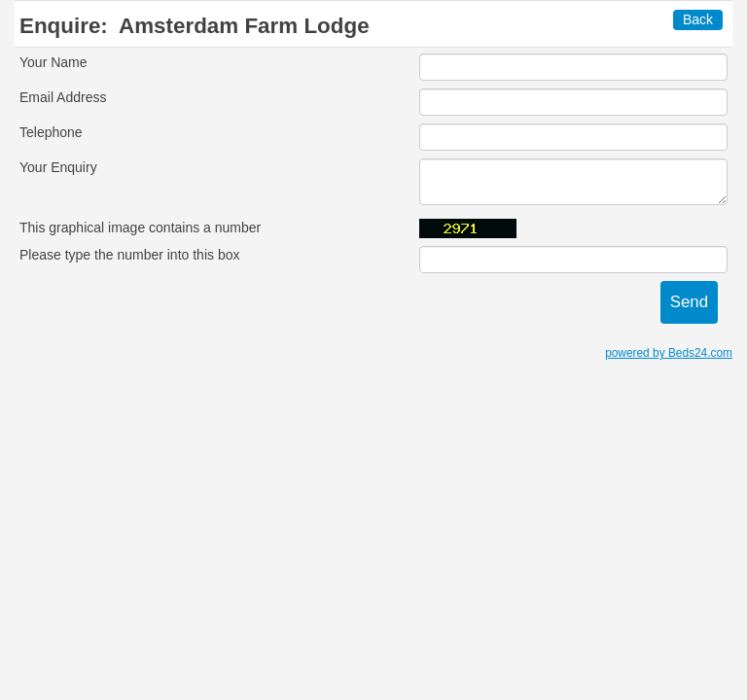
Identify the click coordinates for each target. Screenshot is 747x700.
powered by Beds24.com (669, 353)
